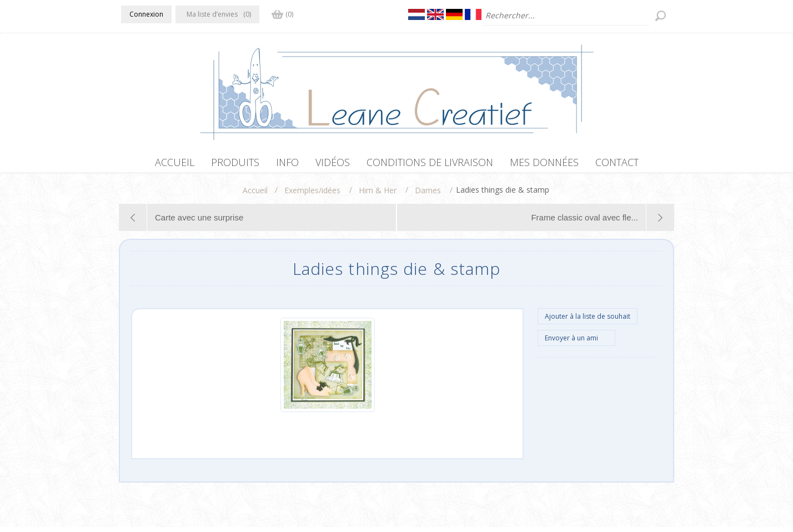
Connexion (146, 14)
